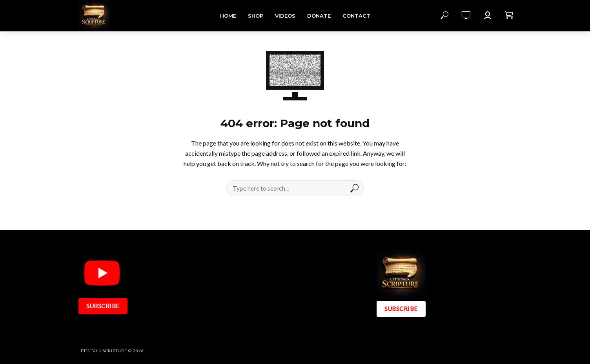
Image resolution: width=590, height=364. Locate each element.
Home (228, 16)
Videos (285, 16)
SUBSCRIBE (103, 306)
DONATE (319, 16)
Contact (356, 16)
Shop (256, 16)
